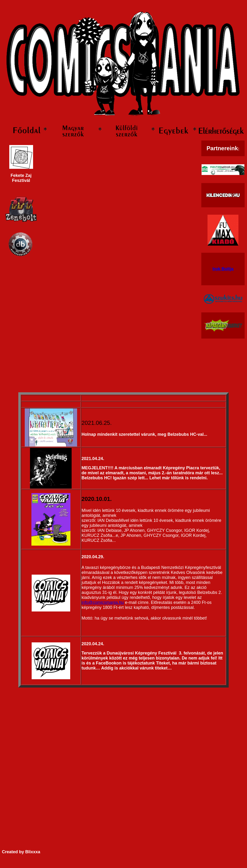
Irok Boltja (223, 269)
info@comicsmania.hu (103, 602)
